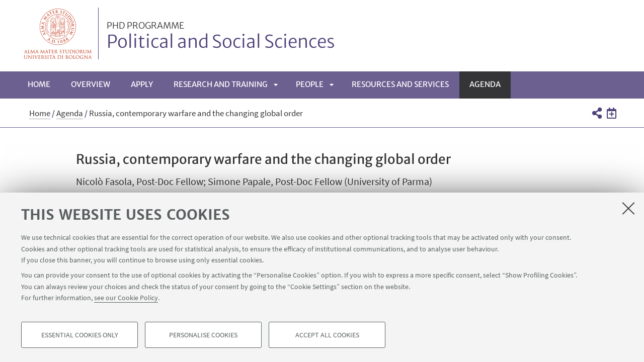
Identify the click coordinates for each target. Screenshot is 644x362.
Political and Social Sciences (221, 37)
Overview (91, 84)
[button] (596, 113)
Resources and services (400, 84)
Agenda (485, 84)
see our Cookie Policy (126, 298)
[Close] (628, 208)
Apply (142, 84)
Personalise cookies (203, 335)
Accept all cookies (327, 335)
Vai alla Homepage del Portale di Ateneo (58, 33)
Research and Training (221, 84)
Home (39, 84)
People (310, 84)
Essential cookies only (80, 335)
